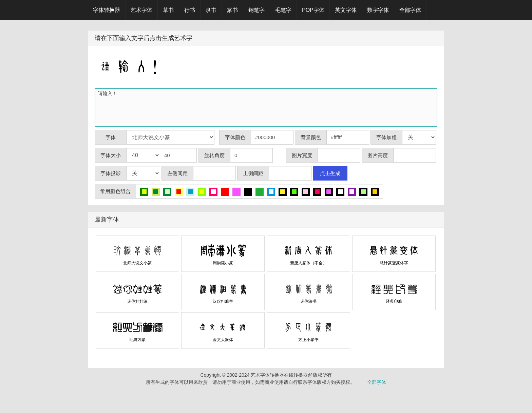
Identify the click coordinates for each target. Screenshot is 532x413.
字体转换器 (107, 10)
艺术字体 (141, 10)
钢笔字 (256, 10)
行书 (190, 10)
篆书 (232, 10)
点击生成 (330, 173)
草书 (168, 10)
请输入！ (267, 107)
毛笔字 (283, 10)
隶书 (211, 10)
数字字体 (378, 10)
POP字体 (313, 10)
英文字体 (346, 10)
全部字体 (410, 10)
